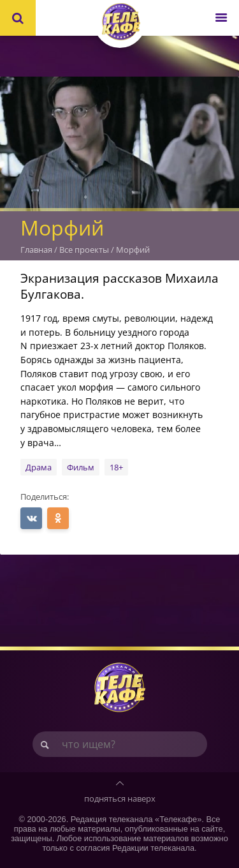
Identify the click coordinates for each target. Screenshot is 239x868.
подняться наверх (120, 798)
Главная (36, 250)
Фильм (81, 467)
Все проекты (84, 250)
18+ (116, 467)
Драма (39, 467)
